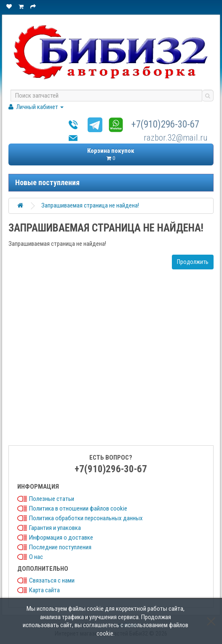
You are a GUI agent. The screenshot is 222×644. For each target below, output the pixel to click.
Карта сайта (44, 590)
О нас (36, 557)
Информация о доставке (61, 538)
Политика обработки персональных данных (86, 518)
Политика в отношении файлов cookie (78, 508)
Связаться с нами (52, 580)
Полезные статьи (52, 499)
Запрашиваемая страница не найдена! (90, 205)
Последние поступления (60, 547)
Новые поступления (47, 182)
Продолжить (193, 262)
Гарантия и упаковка (55, 528)
